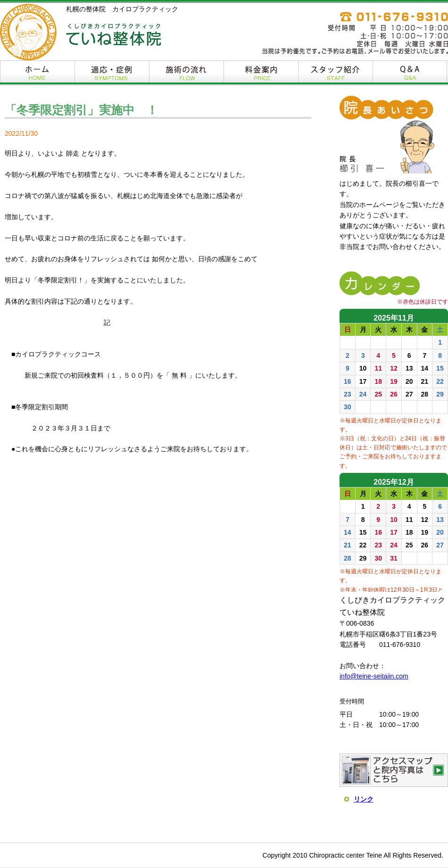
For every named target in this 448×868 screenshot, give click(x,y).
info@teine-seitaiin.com (374, 676)
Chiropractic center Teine (345, 855)
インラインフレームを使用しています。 (394, 450)
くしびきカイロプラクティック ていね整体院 (114, 35)
